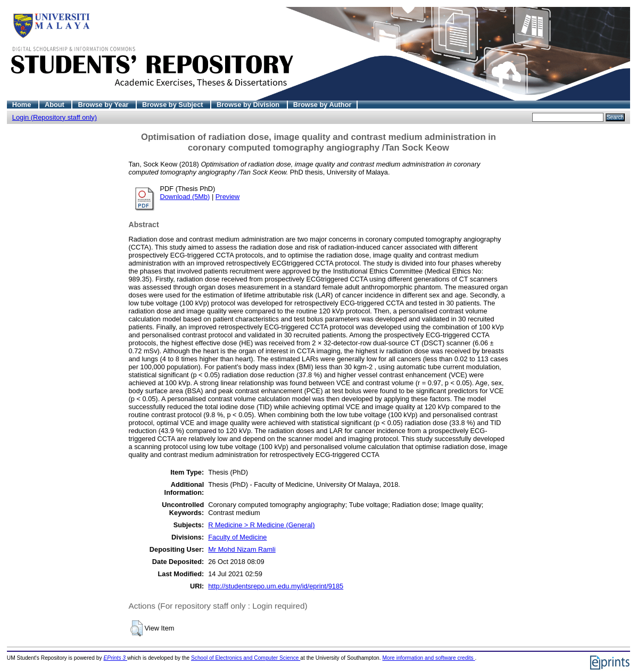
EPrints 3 (115, 658)
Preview (228, 197)
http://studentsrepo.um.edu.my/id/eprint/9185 (276, 586)
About (56, 105)
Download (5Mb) (185, 197)
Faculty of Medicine (237, 537)
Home (23, 105)
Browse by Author (322, 105)
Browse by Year (104, 105)
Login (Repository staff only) (55, 117)
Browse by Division (249, 105)
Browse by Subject (173, 105)
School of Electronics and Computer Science (246, 658)
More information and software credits (428, 658)
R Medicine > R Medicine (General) (261, 525)
